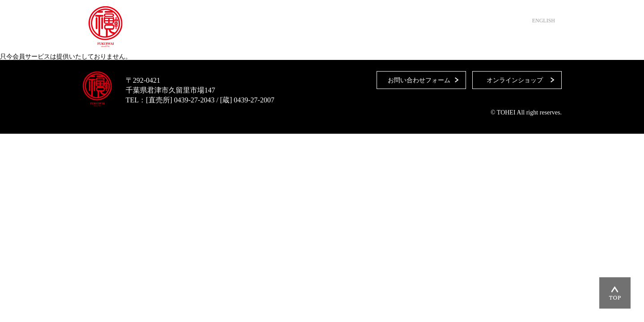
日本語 (519, 21)
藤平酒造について (354, 40)
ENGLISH (544, 21)
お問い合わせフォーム (419, 80)
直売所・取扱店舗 (284, 40)
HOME (231, 40)
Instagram (551, 40)
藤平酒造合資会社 (106, 27)
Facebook (535, 40)
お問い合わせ (418, 40)
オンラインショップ (485, 40)
